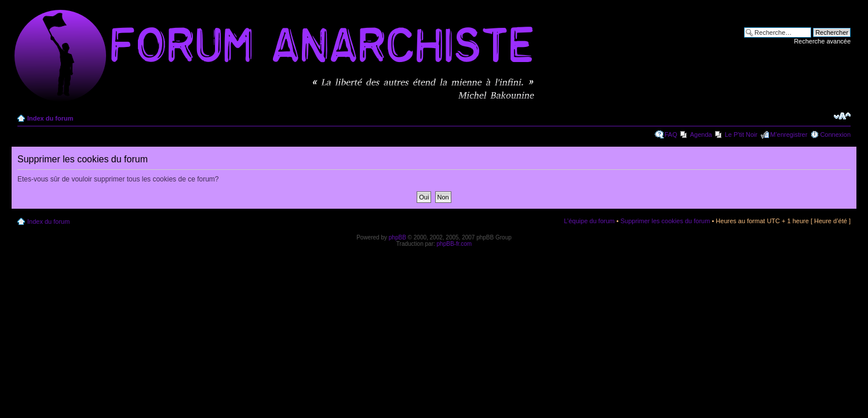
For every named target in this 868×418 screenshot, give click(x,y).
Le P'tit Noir (741, 135)
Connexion (835, 135)
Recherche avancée (822, 41)
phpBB (397, 237)
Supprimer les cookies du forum (665, 221)
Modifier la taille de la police (842, 116)
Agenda (701, 135)
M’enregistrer (789, 135)
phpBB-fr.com (455, 244)
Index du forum (50, 118)
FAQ (671, 135)
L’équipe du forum (589, 221)
